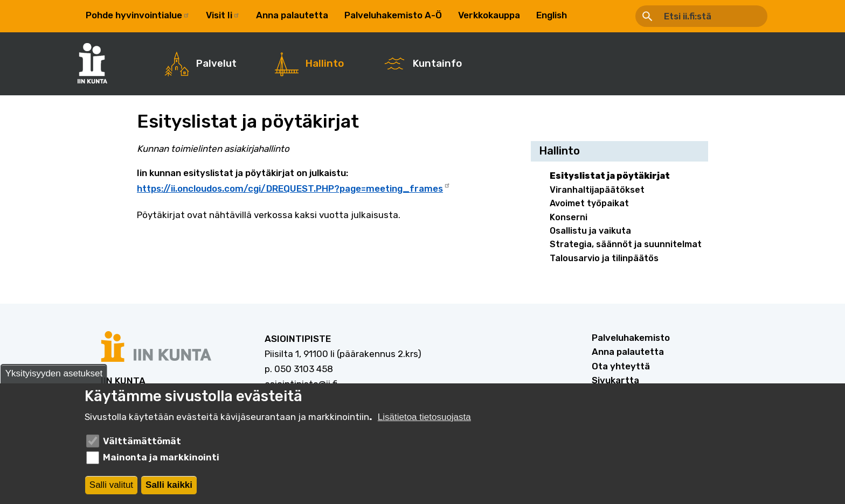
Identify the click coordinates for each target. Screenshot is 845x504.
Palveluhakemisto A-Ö (393, 15)
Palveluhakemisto (631, 338)
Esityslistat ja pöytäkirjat (610, 176)
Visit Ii (223, 15)
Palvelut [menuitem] (216, 64)
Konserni (569, 217)
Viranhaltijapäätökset (597, 190)
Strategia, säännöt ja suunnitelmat (626, 244)
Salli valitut (111, 487)
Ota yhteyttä (621, 366)
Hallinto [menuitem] (325, 64)
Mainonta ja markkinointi (161, 459)
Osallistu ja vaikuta (590, 231)
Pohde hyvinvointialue (138, 15)
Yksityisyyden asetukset (54, 376)
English (552, 15)
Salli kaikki (169, 487)
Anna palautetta (292, 15)
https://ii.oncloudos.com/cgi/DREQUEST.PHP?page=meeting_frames (294, 187)
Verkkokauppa (489, 15)
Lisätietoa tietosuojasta (424, 419)
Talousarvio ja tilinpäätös (604, 258)
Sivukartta (615, 380)
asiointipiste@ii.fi (301, 384)
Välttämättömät (142, 443)
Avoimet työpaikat (589, 203)
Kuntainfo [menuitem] (437, 64)
